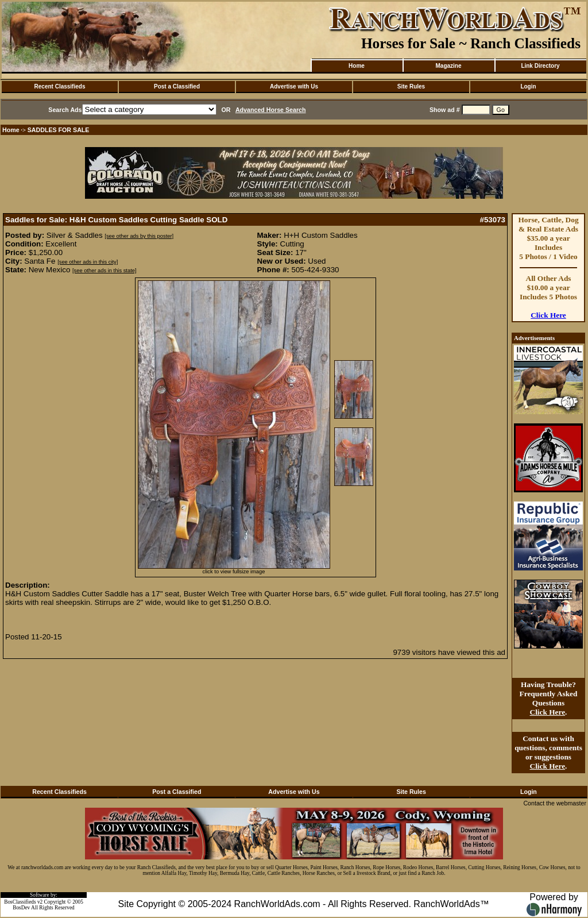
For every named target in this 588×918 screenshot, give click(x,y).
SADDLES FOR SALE (59, 130)
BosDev (21, 908)
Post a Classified (177, 86)
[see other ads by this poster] (139, 236)
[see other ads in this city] (88, 262)
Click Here (548, 315)
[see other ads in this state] (104, 271)
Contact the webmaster (555, 803)
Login (528, 86)
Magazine (448, 66)
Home (357, 66)
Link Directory (540, 66)
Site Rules (411, 86)
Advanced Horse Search (271, 110)
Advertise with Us (294, 86)
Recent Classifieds (60, 86)
